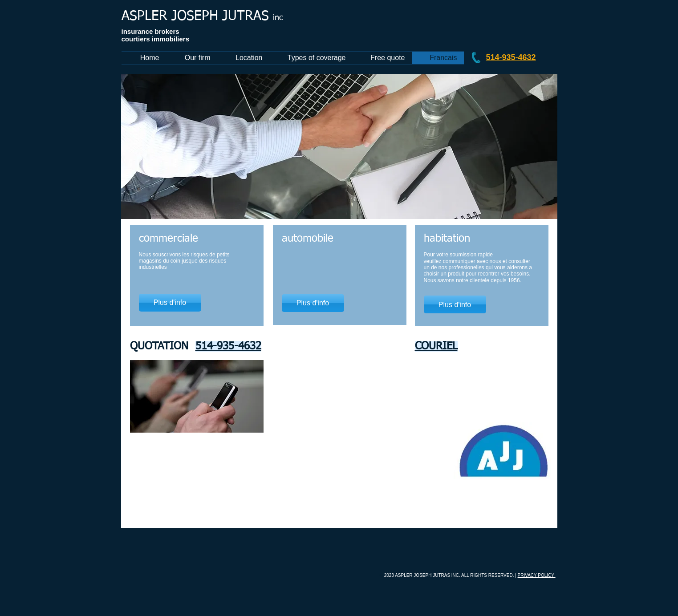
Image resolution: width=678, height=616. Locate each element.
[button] (339, 146)
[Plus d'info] (170, 303)
